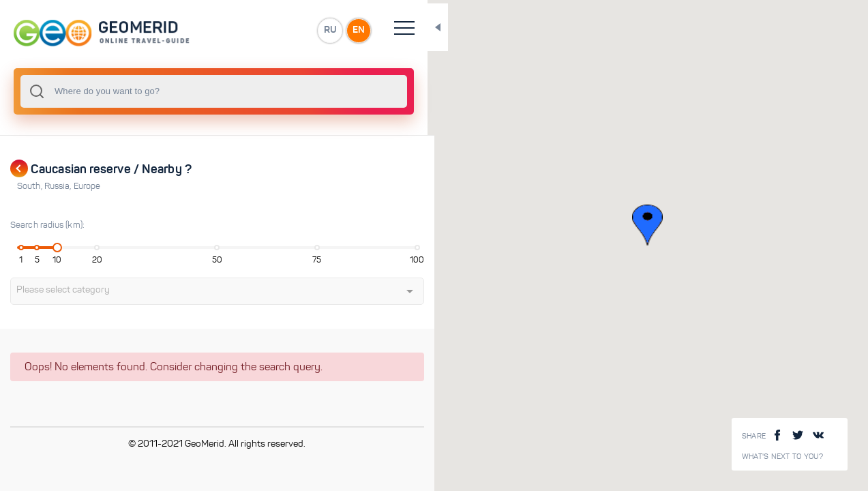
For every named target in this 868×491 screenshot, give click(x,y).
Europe (87, 186)
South (31, 186)
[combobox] (184, 91)
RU (270, 30)
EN (299, 30)
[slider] (51, 248)
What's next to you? (783, 457)
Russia (59, 186)
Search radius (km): (47, 225)
